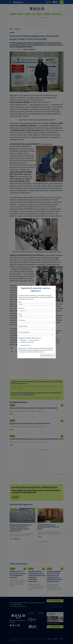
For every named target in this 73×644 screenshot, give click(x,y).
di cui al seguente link (33, 350)
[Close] (54, 290)
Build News (23, 340)
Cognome (21, 308)
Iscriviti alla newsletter (47, 356)
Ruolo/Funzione (23, 326)
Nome (20, 302)
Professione (22, 320)
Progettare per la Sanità (27, 342)
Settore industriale (24, 332)
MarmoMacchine (34, 340)
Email (20, 314)
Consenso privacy (25, 345)
